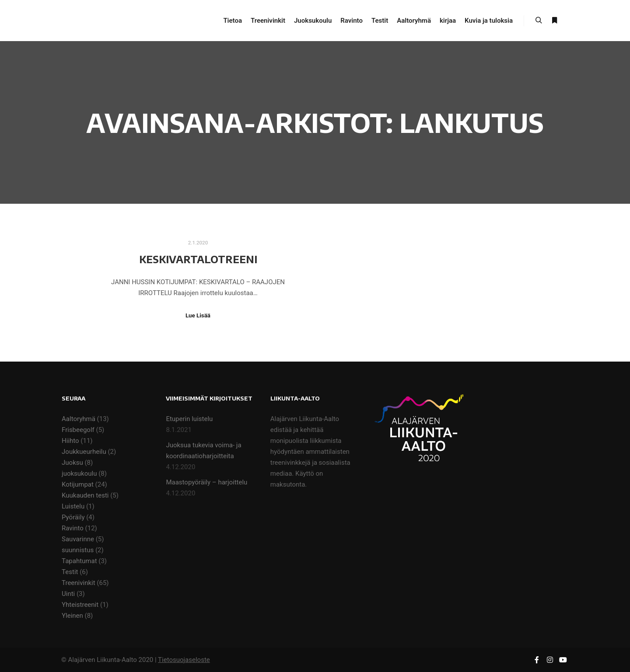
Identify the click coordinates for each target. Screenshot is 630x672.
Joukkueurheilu (84, 452)
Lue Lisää (198, 315)
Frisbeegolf (78, 430)
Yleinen (72, 616)
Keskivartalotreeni (198, 259)
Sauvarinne (78, 539)
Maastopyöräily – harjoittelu (206, 482)
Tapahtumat (79, 561)
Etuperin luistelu (189, 419)
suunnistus (78, 550)
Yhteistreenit (80, 605)
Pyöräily (73, 517)
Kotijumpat (78, 484)
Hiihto (70, 441)
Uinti (68, 594)
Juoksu (72, 463)
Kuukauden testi (85, 495)
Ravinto (73, 528)
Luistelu (73, 506)
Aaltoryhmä (79, 419)
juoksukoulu (79, 474)
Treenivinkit (79, 583)
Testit (70, 572)
